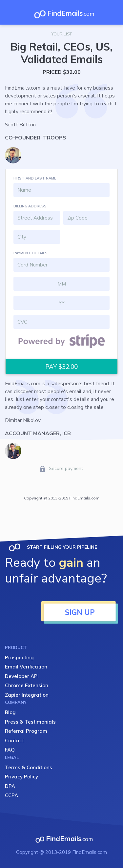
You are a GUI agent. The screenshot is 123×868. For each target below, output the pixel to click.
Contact (14, 741)
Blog (10, 712)
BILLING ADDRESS (30, 206)
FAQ (10, 750)
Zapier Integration (27, 695)
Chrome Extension (27, 685)
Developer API (22, 676)
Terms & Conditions (29, 767)
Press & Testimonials (30, 722)
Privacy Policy (21, 777)
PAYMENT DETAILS (31, 253)
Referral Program (26, 731)
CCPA (11, 795)
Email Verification (26, 667)
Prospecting (19, 657)
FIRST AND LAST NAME (35, 178)
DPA (10, 786)
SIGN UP (80, 612)
